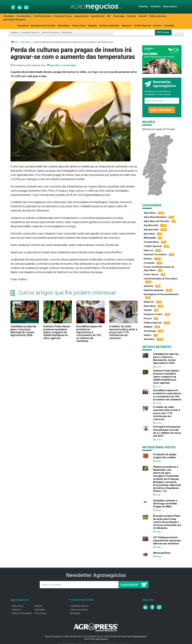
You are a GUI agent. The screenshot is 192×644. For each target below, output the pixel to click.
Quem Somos (170, 7)
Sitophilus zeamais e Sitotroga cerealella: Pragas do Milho (165, 503)
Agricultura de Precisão (43, 26)
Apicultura (23, 26)
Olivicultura (64, 26)
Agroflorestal (98, 16)
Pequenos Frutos (63, 16)
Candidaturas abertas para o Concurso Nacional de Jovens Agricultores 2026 (23, 331)
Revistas (144, 7)
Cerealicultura (24, 16)
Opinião (143, 16)
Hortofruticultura (43, 16)
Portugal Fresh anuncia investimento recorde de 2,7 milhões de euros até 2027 (167, 431)
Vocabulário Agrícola (30, 32)
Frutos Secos (79, 26)
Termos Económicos (50, 32)
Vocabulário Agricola (79, 606)
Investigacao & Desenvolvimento (161, 294)
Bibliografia (67, 32)
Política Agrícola (158, 16)
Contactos (155, 7)
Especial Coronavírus (155, 254)
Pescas (148, 318)
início (15, 42)
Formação (169, 26)
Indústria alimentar (154, 290)
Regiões (15, 32)
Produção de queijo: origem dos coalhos (165, 456)
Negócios (127, 26)
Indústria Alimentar (109, 26)
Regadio (93, 26)
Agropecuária (81, 16)
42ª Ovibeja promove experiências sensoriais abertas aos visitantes (167, 540)
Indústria (132, 16)
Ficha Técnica (40, 613)
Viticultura (9, 16)
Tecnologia (119, 16)
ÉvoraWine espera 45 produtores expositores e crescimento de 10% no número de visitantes (89, 334)
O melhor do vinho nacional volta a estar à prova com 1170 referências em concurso (123, 332)
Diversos (148, 250)
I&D (109, 16)
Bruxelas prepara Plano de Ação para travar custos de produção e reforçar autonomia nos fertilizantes (167, 522)
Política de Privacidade (21, 613)
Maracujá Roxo (162, 553)
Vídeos (148, 335)
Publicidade (40, 610)
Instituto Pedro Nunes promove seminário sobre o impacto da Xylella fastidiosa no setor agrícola (57, 332)
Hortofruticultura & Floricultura (160, 279)
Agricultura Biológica (14, 20)
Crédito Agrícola (142, 26)
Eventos (157, 26)
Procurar (163, 32)
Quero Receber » (162, 110)
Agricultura (26, 42)
